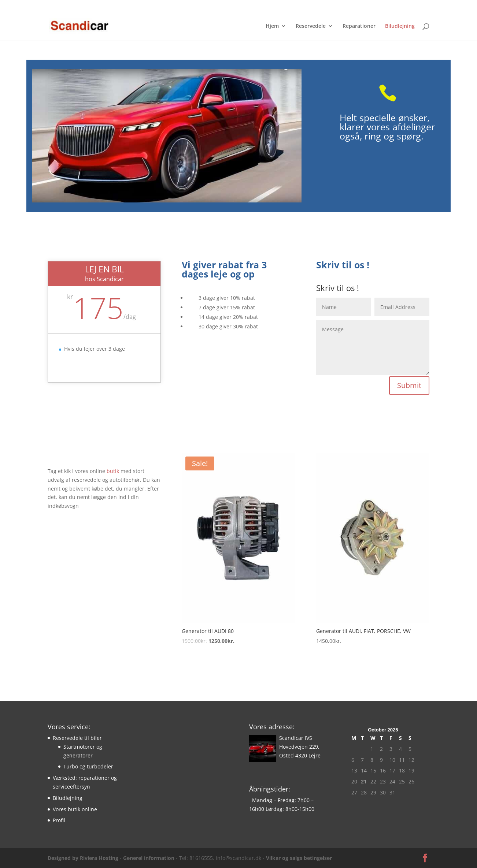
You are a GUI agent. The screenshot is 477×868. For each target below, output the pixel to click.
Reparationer (359, 26)
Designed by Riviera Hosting (83, 858)
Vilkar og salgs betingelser (299, 858)
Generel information (149, 858)
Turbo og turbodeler (88, 766)
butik (114, 471)
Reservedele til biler (77, 738)
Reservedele (311, 26)
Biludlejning (400, 26)
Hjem (272, 26)
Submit (409, 385)
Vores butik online (75, 809)
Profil (59, 820)
